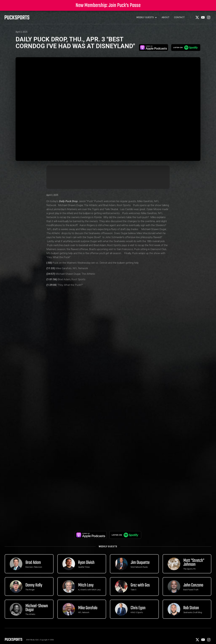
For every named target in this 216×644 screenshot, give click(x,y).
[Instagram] (209, 18)
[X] (197, 18)
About (165, 17)
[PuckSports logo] (17, 17)
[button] (147, 17)
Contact (179, 17)
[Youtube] (203, 18)
